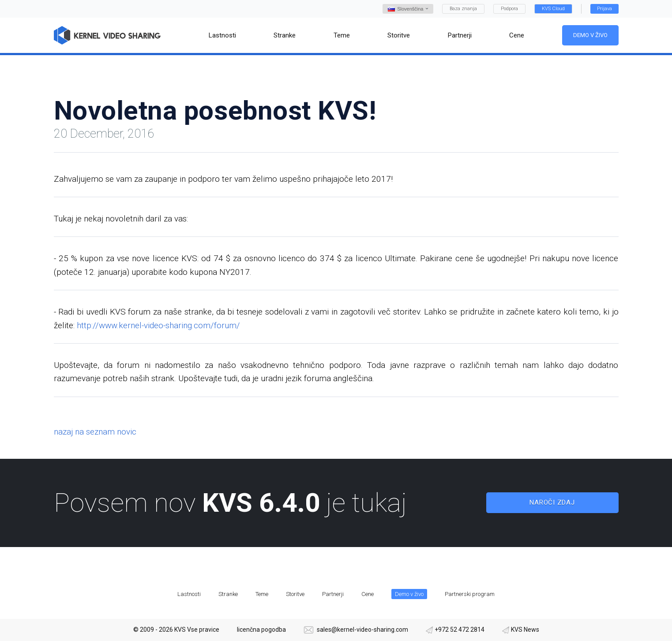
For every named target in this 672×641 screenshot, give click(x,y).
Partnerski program (470, 594)
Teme (262, 594)
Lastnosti (189, 594)
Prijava (604, 9)
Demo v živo (590, 35)
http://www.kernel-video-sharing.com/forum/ (158, 325)
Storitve (295, 594)
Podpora (509, 9)
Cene (368, 594)
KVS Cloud (553, 9)
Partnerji (333, 594)
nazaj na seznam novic (95, 432)
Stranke (228, 594)
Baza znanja (463, 9)
